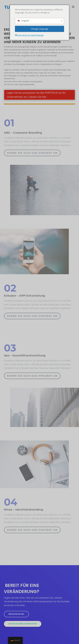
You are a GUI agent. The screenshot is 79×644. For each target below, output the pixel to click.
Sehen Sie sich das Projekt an (32, 152)
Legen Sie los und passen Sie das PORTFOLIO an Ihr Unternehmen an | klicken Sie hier (36, 95)
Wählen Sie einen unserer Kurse (23, 624)
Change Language (39, 29)
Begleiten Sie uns (16, 614)
